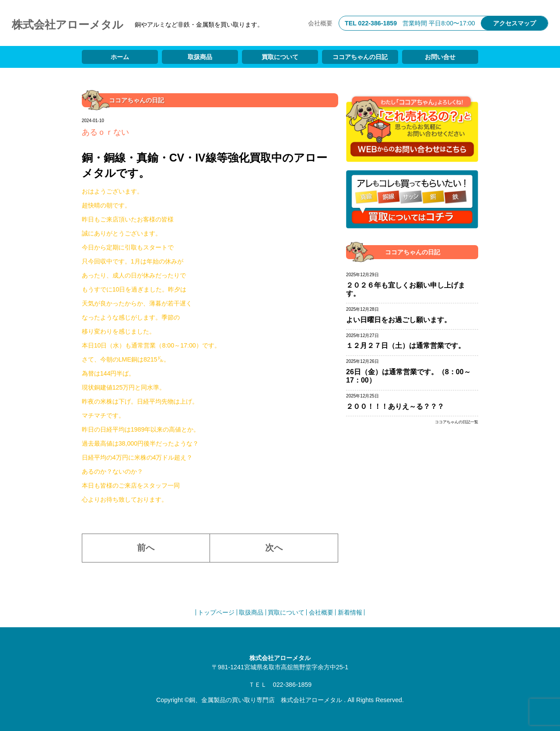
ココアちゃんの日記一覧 (457, 422)
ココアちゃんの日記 (360, 57)
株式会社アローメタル (68, 25)
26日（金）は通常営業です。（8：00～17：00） (408, 376)
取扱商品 (200, 57)
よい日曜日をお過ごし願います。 (399, 320)
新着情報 (350, 612)
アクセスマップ (514, 23)
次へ (274, 548)
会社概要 (320, 23)
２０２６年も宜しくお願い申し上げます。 (406, 289)
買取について (280, 57)
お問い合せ (440, 57)
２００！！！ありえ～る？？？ (395, 406)
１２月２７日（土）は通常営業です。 (406, 346)
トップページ (216, 612)
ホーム (120, 57)
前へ (146, 548)
